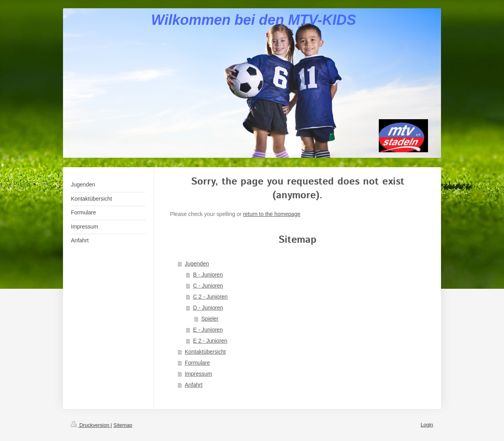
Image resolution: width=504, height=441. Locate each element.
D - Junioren (208, 308)
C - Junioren (208, 286)
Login (427, 425)
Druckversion (91, 425)
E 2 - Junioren (210, 341)
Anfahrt (194, 385)
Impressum (198, 374)
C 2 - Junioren (210, 297)
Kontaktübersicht (205, 352)
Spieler (210, 319)
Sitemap (123, 425)
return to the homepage (272, 214)
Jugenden (197, 264)
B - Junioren (208, 275)
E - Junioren (208, 330)
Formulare (197, 363)
